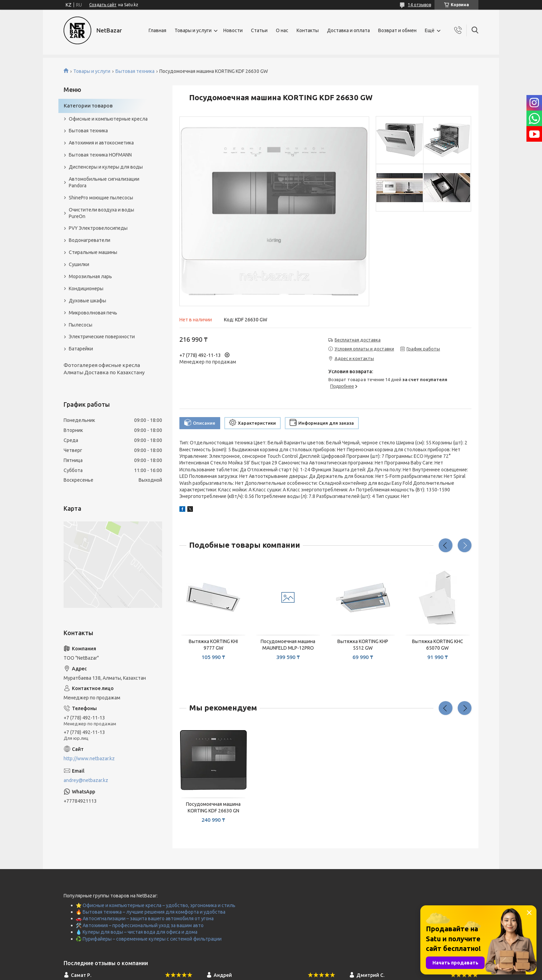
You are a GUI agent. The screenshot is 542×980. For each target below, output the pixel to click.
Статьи (259, 30)
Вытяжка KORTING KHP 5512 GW (363, 645)
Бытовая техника (135, 71)
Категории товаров (88, 106)
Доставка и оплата (348, 30)
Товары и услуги (193, 30)
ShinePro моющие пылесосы (101, 198)
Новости (233, 30)
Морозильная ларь (90, 276)
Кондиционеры (86, 289)
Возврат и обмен (397, 30)
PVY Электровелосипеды (98, 228)
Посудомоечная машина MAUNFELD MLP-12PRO (288, 645)
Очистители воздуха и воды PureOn (101, 213)
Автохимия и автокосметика (101, 143)
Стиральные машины (93, 252)
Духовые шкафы (87, 301)
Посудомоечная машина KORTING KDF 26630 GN (213, 807)
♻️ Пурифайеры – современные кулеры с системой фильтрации (149, 939)
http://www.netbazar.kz (89, 758)
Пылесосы (81, 325)
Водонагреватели (90, 240)
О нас (282, 30)
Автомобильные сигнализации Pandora (104, 182)
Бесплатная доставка (358, 340)
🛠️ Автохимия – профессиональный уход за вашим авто (140, 925)
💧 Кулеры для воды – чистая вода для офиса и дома (137, 932)
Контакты (308, 30)
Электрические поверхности (102, 337)
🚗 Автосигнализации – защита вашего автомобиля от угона (145, 918)
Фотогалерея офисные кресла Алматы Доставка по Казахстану (104, 369)
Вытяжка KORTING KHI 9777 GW (213, 645)
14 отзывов (419, 5)
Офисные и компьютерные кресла (108, 119)
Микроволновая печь (93, 313)
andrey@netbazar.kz (86, 780)
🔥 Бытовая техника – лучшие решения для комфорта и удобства (151, 912)
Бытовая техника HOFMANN (100, 155)
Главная (157, 30)
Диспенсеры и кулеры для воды (106, 167)
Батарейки (81, 349)
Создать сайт (103, 5)
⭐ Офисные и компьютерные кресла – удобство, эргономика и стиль (156, 905)
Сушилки (79, 264)
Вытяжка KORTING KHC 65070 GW (438, 645)
